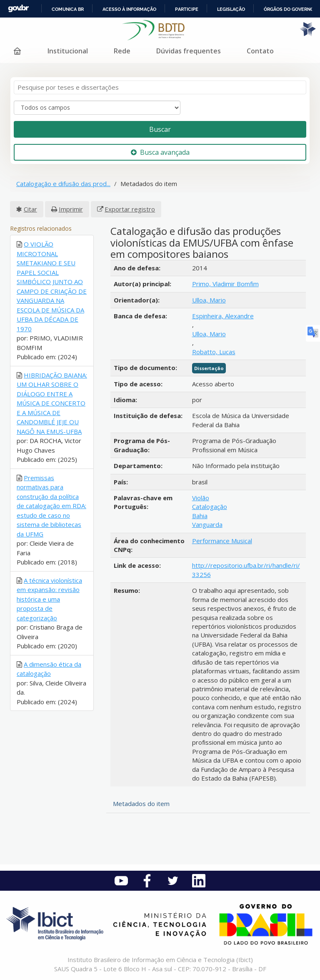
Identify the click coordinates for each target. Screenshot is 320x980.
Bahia (200, 516)
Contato (260, 51)
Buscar (160, 129)
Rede (122, 51)
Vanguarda (207, 524)
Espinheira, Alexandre (223, 316)
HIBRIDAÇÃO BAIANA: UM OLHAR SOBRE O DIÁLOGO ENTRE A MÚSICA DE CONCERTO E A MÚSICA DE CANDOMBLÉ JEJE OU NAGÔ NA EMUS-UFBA (52, 403)
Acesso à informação (129, 9)
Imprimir (71, 209)
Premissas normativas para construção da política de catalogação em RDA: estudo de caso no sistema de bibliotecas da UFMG (51, 506)
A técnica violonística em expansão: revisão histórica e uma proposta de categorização (49, 599)
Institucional (68, 51)
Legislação (231, 9)
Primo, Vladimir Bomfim (225, 284)
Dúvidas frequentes (189, 51)
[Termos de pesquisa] (160, 87)
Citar (30, 209)
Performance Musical (222, 541)
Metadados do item (141, 804)
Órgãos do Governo (289, 9)
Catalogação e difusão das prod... (63, 184)
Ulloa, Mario (209, 300)
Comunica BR (68, 9)
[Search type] (97, 108)
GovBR (18, 9)
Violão (201, 498)
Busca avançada (160, 152)
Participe (187, 9)
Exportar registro (130, 209)
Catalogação (210, 506)
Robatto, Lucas (214, 352)
